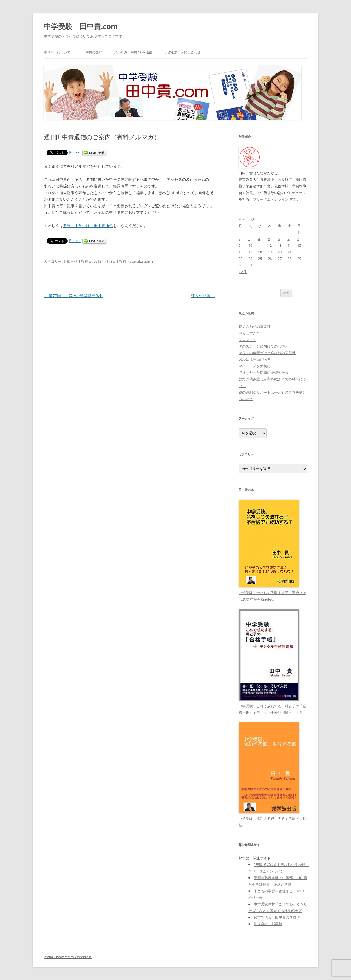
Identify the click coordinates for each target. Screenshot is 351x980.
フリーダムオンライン (271, 199)
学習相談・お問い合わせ (182, 52)
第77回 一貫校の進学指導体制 (73, 296)
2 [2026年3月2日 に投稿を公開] (240, 239)
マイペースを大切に (255, 366)
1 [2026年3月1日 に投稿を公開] (298, 232)
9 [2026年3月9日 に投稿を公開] (240, 245)
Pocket (75, 152)
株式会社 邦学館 (268, 924)
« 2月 (243, 272)
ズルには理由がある (255, 359)
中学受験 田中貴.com (81, 26)
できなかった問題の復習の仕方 (264, 373)
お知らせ (70, 261)
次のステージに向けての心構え (264, 346)
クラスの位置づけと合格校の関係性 (267, 353)
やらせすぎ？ (249, 333)
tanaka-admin (143, 261)
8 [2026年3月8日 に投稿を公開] (298, 239)
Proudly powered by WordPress (68, 957)
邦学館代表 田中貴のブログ (277, 917)
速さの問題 (203, 296)
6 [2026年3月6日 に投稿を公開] (279, 239)
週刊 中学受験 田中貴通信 (88, 225)
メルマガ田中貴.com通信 (133, 52)
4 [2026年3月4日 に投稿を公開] (259, 239)
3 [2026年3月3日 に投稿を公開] (249, 239)
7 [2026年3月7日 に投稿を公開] (289, 239)
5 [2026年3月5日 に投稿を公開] (269, 239)
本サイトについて (57, 52)
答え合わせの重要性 (255, 326)
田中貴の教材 (92, 52)
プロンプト (247, 340)
